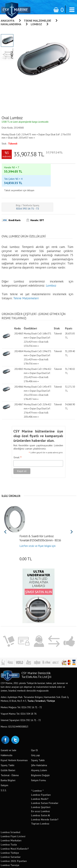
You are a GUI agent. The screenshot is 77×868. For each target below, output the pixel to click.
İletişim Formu (38, 762)
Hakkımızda (7, 737)
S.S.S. (4, 772)
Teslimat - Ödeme (10, 757)
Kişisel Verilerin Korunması (14, 742)
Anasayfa (8, 21)
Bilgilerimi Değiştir (40, 757)
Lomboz (36, 24)
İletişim (4, 767)
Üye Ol (34, 732)
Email (18, 439)
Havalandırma (11, 24)
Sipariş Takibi (8, 747)
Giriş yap (35, 737)
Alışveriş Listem (39, 752)
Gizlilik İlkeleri (8, 752)
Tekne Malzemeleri (37, 21)
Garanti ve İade (8, 732)
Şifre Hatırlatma (39, 747)
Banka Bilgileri (8, 762)
